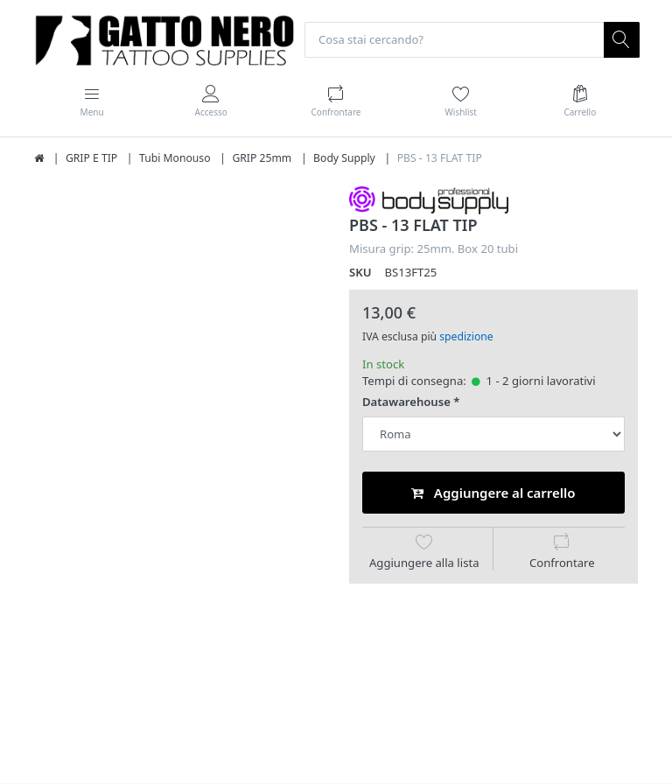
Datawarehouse (406, 403)
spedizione (466, 336)
